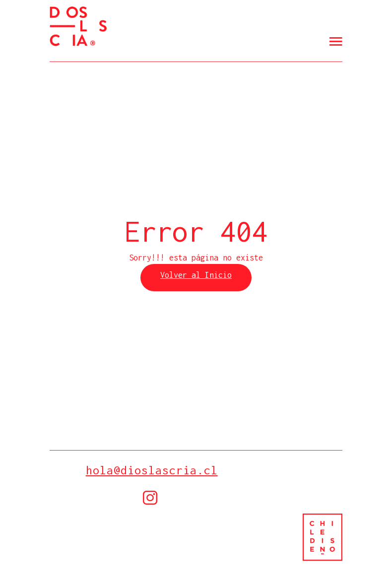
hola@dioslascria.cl (152, 470)
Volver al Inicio (196, 275)
